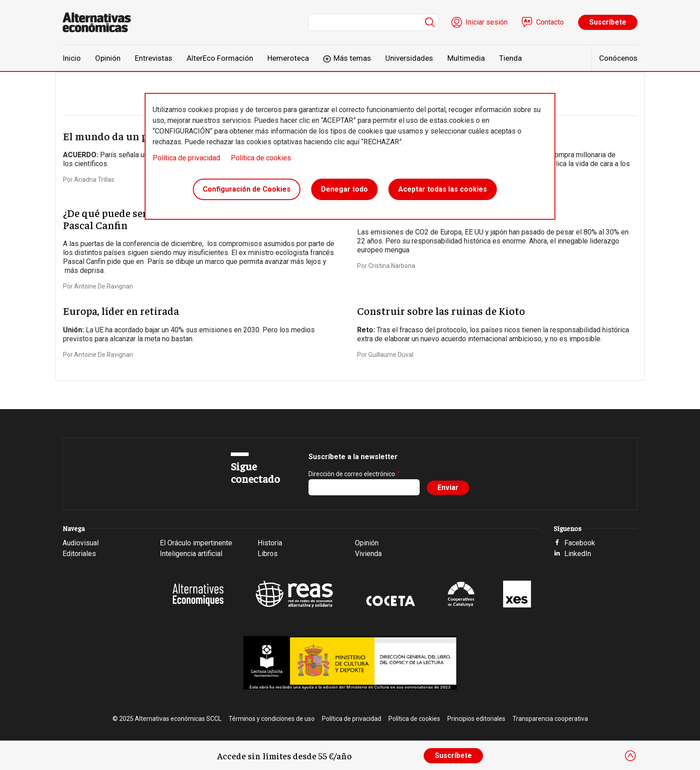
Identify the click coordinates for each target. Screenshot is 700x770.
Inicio (72, 58)
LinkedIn (578, 554)
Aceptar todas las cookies (443, 189)
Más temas (352, 58)
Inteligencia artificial (191, 554)
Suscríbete (608, 22)
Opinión (108, 58)
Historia (270, 543)
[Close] (630, 756)
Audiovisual (81, 543)
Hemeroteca (288, 58)
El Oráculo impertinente (196, 543)
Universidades (409, 58)
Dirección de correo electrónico (352, 474)
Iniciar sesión (487, 22)
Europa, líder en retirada (121, 310)
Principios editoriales (476, 719)
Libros (268, 554)
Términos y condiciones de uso (272, 719)
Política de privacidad (186, 158)
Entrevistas (154, 58)
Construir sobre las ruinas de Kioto (441, 310)
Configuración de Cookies (247, 189)
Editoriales (79, 554)
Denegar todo (344, 189)
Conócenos (618, 58)
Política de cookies (261, 158)
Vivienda (368, 554)
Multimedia (466, 58)
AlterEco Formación (220, 58)
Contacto (550, 22)
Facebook (580, 543)
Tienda (510, 58)
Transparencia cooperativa (550, 719)
